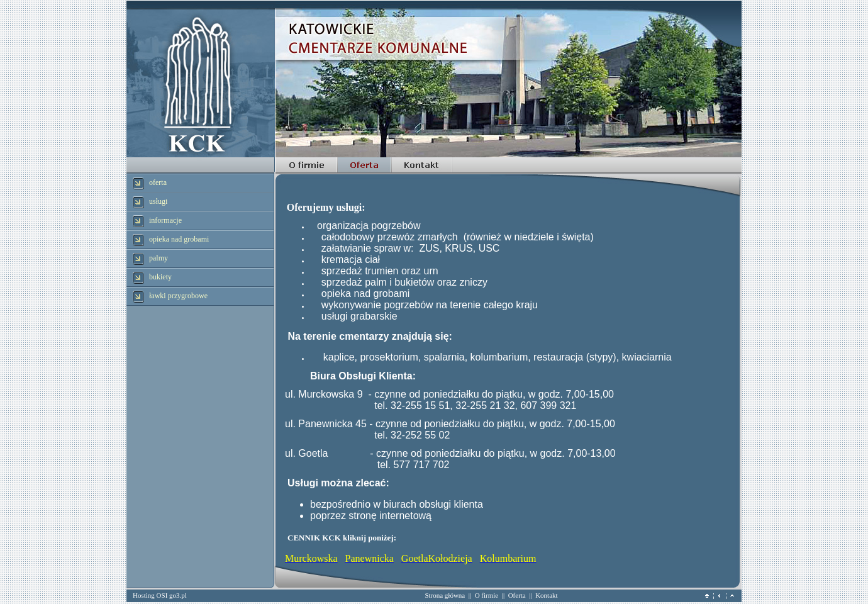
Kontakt (546, 595)
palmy (159, 258)
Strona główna (445, 595)
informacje (165, 220)
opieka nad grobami (179, 239)
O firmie (487, 595)
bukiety (160, 277)
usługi (158, 201)
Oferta (517, 595)
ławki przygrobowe (178, 296)
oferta (158, 182)
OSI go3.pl (172, 595)
